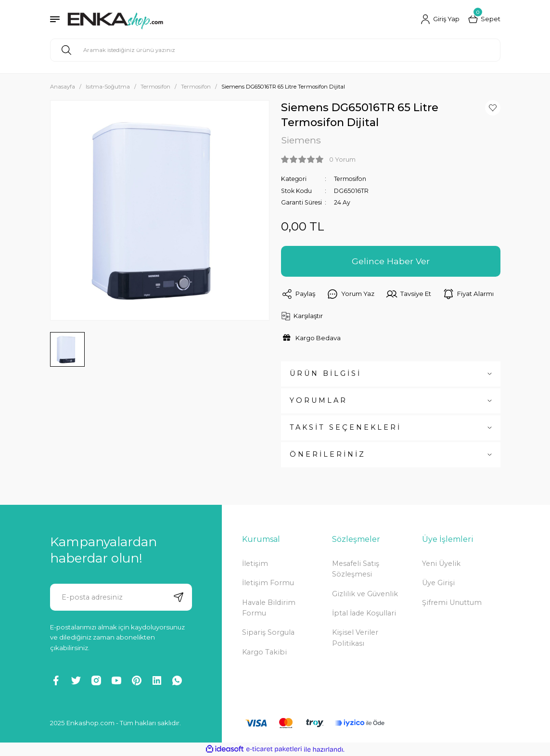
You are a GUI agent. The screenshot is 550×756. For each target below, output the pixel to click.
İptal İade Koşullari (364, 613)
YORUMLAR (319, 400)
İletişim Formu (268, 583)
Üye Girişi (438, 583)
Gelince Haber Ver (391, 261)
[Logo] (115, 19)
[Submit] (179, 597)
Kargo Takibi (264, 652)
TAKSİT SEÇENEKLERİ (345, 427)
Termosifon (350, 179)
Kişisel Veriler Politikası (355, 638)
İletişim (255, 564)
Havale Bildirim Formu (269, 608)
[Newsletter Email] (121, 597)
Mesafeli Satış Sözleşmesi (356, 569)
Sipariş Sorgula (268, 632)
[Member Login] (440, 19)
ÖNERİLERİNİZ (328, 454)
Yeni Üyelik (441, 564)
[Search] (275, 50)
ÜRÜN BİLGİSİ (326, 373)
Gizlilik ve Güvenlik (365, 594)
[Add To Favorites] (493, 108)
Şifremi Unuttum (452, 602)
